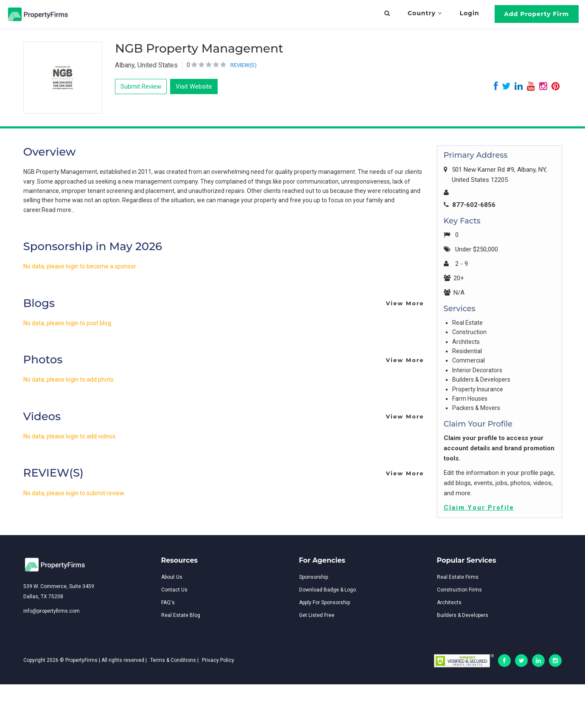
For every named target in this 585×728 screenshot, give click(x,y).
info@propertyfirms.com (52, 611)
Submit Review (141, 86)
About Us (172, 577)
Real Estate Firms (458, 577)
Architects (449, 602)
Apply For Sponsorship (325, 602)
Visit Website (194, 86)
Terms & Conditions (173, 660)
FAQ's (168, 602)
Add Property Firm (536, 14)
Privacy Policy (218, 660)
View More (405, 303)
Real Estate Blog (181, 615)
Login (470, 13)
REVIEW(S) (244, 65)
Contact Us (174, 590)
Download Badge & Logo (327, 590)
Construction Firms (459, 590)
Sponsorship (313, 577)
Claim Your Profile (479, 508)
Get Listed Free (317, 615)
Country (425, 13)
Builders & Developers (463, 615)
